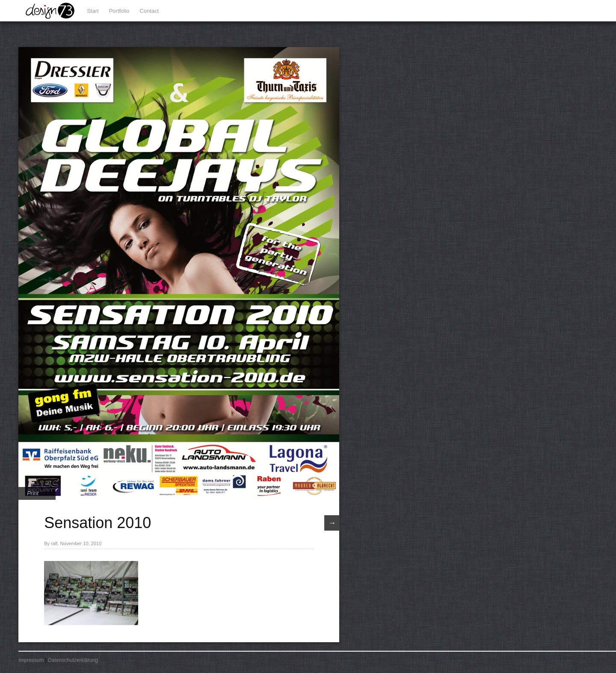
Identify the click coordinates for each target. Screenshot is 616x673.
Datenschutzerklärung (73, 660)
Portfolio (119, 11)
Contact (149, 11)
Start (93, 11)
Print (33, 493)
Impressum (31, 660)
